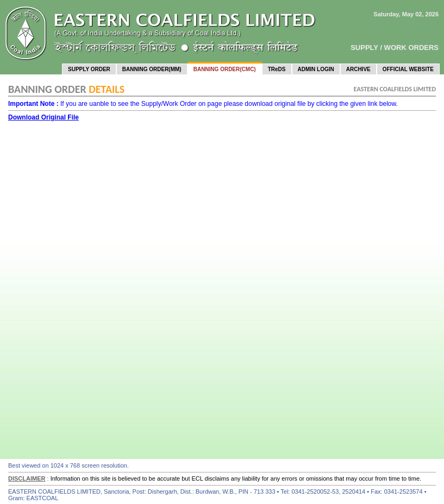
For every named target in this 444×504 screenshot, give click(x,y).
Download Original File (43, 117)
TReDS (277, 69)
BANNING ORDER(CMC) (225, 69)
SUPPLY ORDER (89, 69)
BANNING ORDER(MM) (152, 69)
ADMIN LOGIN (316, 69)
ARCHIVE (358, 69)
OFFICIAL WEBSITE (408, 69)
